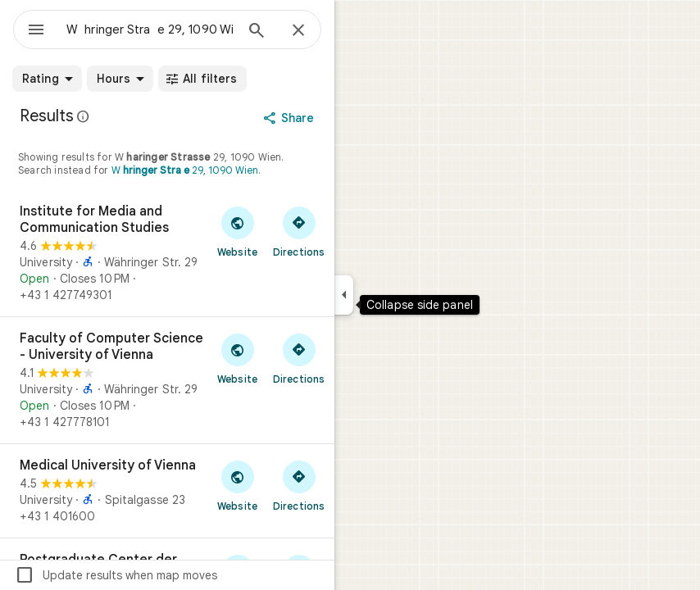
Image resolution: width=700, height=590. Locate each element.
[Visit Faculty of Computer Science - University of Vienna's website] (237, 358)
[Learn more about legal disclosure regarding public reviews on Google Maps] (84, 116)
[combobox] (150, 29)
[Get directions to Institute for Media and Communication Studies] (299, 231)
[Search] (257, 32)
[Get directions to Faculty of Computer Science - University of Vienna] (299, 358)
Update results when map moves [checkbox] (116, 575)
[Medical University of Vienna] (167, 491)
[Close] (298, 31)
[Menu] (36, 31)
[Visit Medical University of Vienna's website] (237, 485)
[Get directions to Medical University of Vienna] (299, 485)
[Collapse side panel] (344, 295)
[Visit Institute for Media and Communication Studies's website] (237, 231)
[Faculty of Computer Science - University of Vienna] (167, 380)
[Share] (291, 118)
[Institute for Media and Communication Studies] (167, 253)
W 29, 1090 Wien (185, 170)
